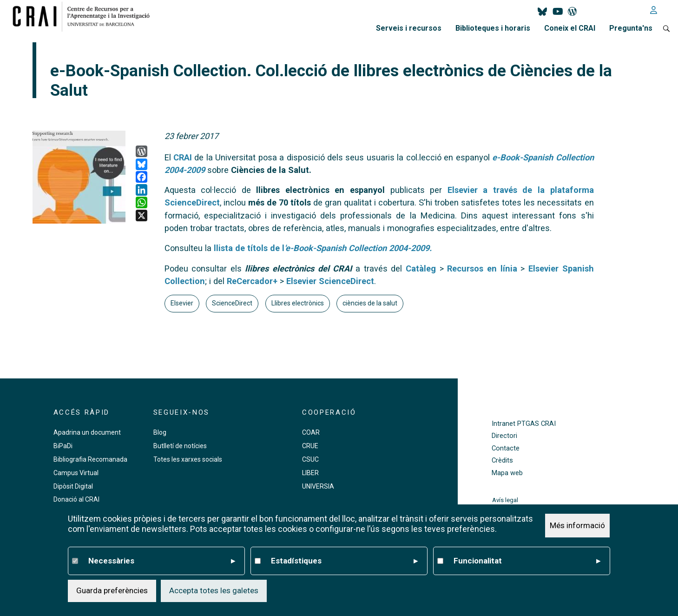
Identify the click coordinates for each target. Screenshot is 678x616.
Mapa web (507, 473)
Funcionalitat (527, 561)
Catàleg (421, 268)
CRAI (183, 157)
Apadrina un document (87, 432)
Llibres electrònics (298, 303)
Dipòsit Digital (73, 486)
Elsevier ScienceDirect (330, 281)
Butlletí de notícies (180, 446)
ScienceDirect (232, 303)
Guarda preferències (112, 590)
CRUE (310, 446)
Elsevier (182, 303)
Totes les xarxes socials (188, 459)
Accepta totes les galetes (214, 590)
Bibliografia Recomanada (90, 459)
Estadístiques (344, 561)
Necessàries (162, 561)
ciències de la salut (370, 303)
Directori (504, 436)
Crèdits (502, 460)
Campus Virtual (76, 473)
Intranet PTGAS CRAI (524, 424)
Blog (160, 432)
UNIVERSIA (318, 486)
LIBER (310, 473)
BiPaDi (63, 446)
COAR (311, 432)
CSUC (310, 459)
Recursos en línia (482, 268)
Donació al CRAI (76, 499)
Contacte (506, 448)
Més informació (577, 525)
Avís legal (505, 500)
